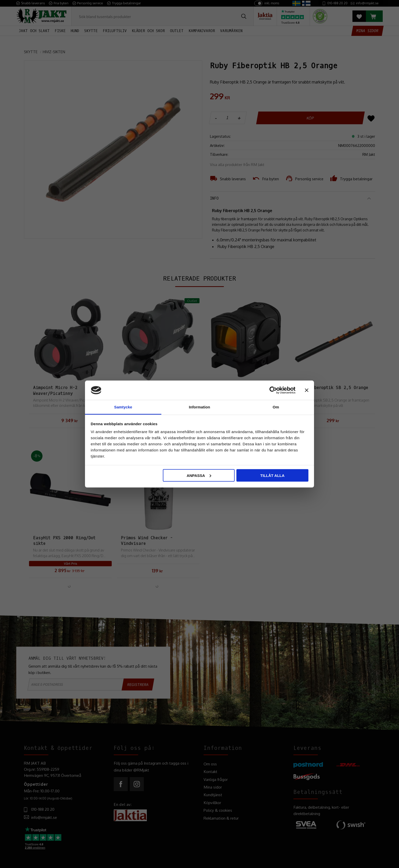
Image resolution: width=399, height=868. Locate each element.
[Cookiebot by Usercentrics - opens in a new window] (273, 390)
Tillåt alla (272, 475)
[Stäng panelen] (307, 390)
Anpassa (199, 475)
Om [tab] (276, 407)
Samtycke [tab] (123, 407)
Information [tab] (199, 407)
